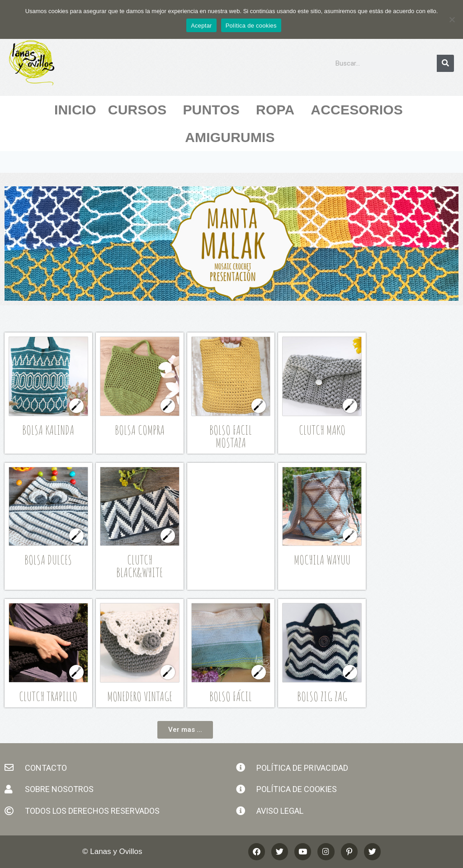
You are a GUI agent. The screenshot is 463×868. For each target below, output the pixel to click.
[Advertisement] (236, 524)
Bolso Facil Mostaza (231, 436)
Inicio (75, 110)
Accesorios (359, 110)
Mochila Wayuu (322, 560)
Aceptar (201, 26)
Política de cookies (251, 26)
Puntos (213, 110)
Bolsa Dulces (48, 560)
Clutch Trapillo (48, 696)
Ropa (277, 110)
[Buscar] (445, 63)
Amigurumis (232, 137)
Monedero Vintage (140, 696)
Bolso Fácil (231, 696)
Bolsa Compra (140, 430)
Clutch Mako (322, 430)
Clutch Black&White (139, 566)
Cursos (140, 110)
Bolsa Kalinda (48, 430)
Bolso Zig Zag (322, 696)
